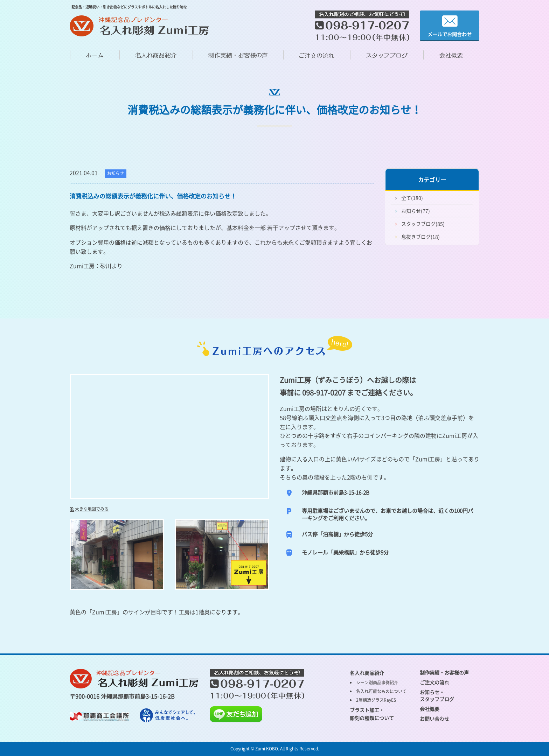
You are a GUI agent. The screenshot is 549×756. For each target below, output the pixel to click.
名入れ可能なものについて (381, 691)
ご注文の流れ (435, 682)
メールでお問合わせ (450, 26)
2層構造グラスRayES (376, 700)
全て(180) (412, 198)
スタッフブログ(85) (423, 224)
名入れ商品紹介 (367, 673)
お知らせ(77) (416, 211)
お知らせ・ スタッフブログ (437, 695)
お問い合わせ (435, 719)
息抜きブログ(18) (421, 237)
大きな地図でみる (89, 509)
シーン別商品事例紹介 (377, 682)
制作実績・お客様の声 (444, 672)
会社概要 (430, 709)
